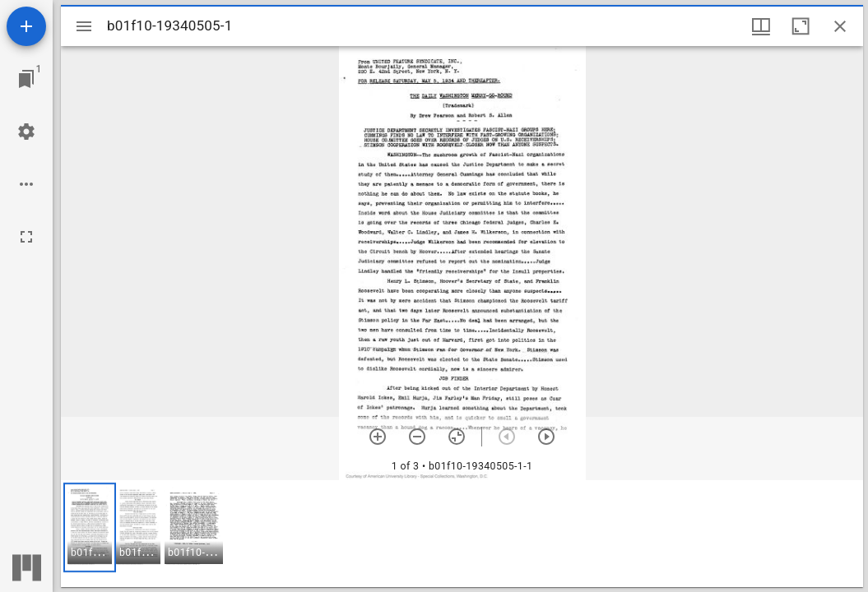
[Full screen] (26, 237)
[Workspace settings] (26, 132)
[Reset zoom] (457, 437)
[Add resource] (26, 26)
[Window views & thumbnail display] (761, 26)
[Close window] (840, 26)
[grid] (462, 534)
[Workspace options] (26, 184)
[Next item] (546, 437)
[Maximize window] (801, 26)
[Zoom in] (378, 437)
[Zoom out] (417, 437)
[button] (90, 527)
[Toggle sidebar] (84, 26)
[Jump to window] (26, 79)
